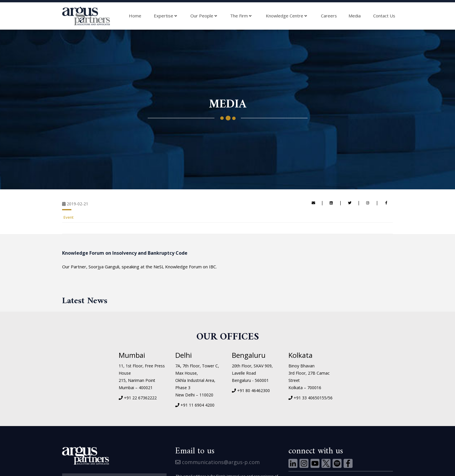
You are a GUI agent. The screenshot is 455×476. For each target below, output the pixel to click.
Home (135, 16)
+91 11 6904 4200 (197, 405)
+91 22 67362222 (140, 398)
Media (355, 16)
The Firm (241, 16)
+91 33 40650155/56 (313, 398)
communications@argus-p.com (217, 462)
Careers (329, 16)
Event (68, 217)
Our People (204, 16)
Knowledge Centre (286, 16)
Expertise (165, 16)
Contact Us (384, 16)
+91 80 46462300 (253, 390)
